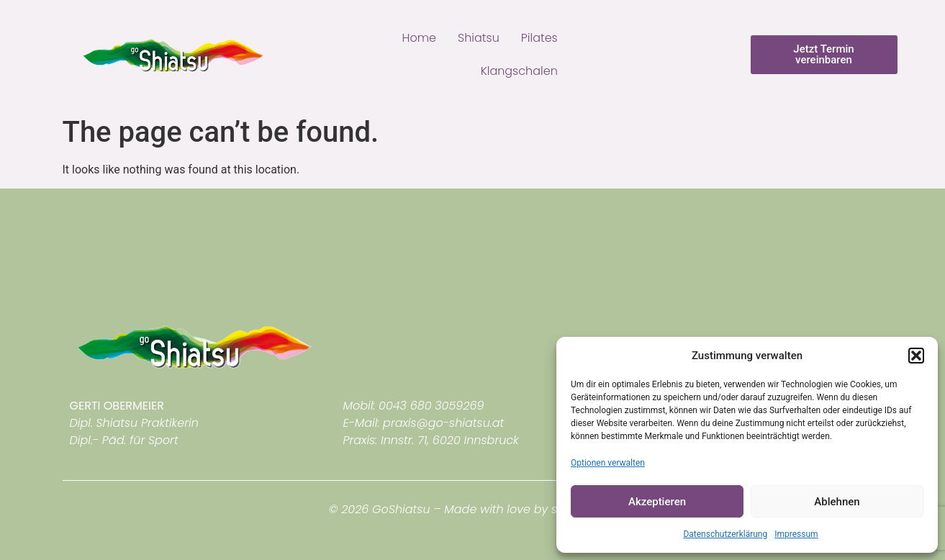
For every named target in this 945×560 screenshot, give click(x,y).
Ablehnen (837, 502)
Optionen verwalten (608, 463)
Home (419, 38)
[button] (916, 356)
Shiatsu (479, 38)
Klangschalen (519, 71)
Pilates (539, 38)
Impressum (796, 534)
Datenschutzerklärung (725, 534)
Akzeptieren (657, 502)
